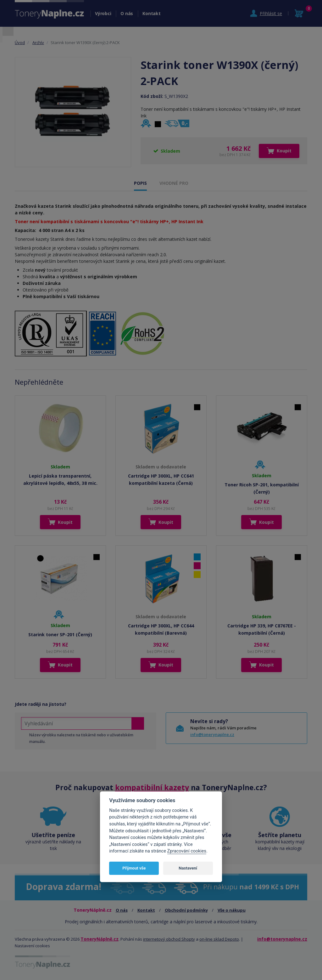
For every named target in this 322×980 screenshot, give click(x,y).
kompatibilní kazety (152, 787)
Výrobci (103, 13)
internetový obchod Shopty (169, 939)
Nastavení (188, 868)
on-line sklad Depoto (219, 939)
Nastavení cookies (32, 946)
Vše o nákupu (232, 910)
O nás (127, 13)
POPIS (140, 183)
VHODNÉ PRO (174, 183)
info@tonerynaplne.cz (212, 734)
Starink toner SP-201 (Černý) (60, 634)
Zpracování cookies (187, 851)
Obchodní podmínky (186, 910)
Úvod (20, 42)
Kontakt (151, 13)
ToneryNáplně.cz (100, 939)
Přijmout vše (134, 868)
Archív (38, 42)
